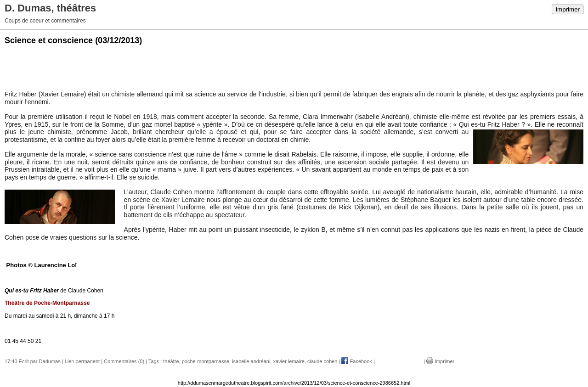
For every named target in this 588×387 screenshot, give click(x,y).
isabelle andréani (251, 361)
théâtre (171, 361)
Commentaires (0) (124, 361)
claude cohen (322, 361)
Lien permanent (82, 361)
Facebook (356, 361)
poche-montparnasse (206, 361)
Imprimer (568, 9)
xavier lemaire (288, 361)
